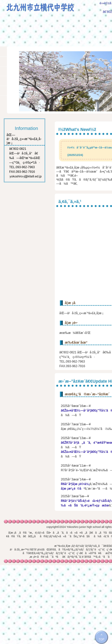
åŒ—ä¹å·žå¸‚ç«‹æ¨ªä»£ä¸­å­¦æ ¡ (44, 6)
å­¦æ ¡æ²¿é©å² (73, 489)
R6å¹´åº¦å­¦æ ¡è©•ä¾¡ (75, 484)
